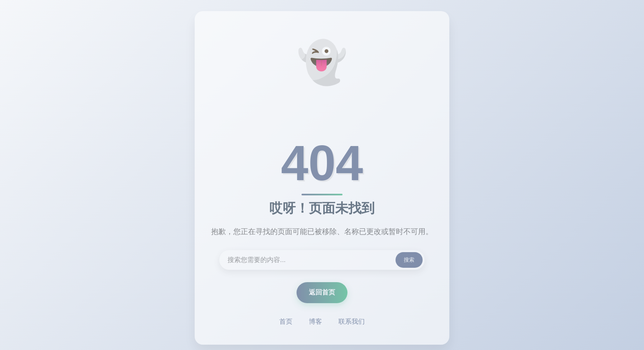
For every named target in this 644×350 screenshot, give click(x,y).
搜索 (409, 261)
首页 (286, 322)
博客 (315, 322)
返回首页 (322, 293)
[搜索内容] (322, 261)
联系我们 (352, 322)
